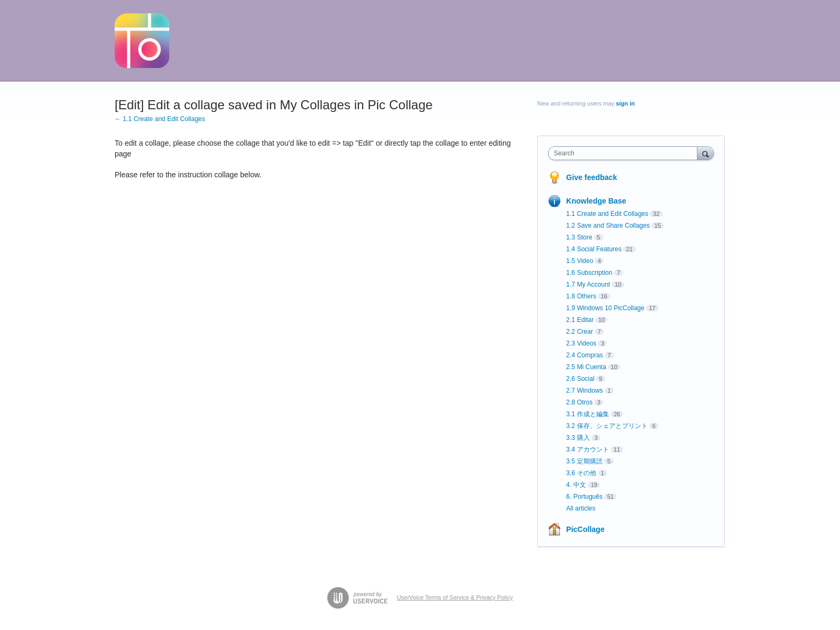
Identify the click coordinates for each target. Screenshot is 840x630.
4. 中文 (576, 485)
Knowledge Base (596, 201)
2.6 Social (580, 379)
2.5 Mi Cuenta (586, 367)
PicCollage (586, 529)
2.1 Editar (580, 320)
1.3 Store (579, 237)
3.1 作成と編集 (588, 414)
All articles (581, 508)
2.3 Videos (582, 343)
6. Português (584, 497)
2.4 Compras (585, 355)
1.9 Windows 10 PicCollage (605, 308)
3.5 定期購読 (584, 461)
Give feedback (592, 177)
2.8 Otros (579, 402)
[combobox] (625, 153)
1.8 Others (581, 296)
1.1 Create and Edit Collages (607, 214)
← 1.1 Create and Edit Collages (160, 119)
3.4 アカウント (588, 449)
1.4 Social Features (594, 249)
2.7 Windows (585, 391)
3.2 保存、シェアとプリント (607, 426)
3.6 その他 (581, 473)
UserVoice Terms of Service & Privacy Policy (455, 597)
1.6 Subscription (589, 273)
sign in (625, 103)
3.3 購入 (578, 438)
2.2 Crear (580, 332)
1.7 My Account (588, 284)
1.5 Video (580, 261)
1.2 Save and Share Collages (608, 226)
